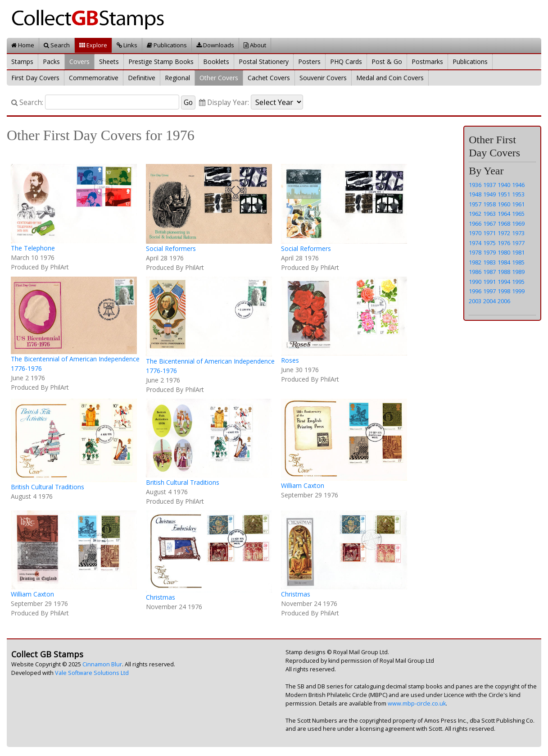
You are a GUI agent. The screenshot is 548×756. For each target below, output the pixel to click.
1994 (504, 282)
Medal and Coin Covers (390, 78)
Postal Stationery (264, 61)
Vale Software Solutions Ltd (92, 673)
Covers (79, 61)
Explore (93, 45)
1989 (518, 272)
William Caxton (303, 485)
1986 (475, 272)
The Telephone (33, 248)
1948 (475, 194)
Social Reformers (171, 248)
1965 (518, 214)
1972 (504, 233)
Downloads (215, 45)
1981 (518, 252)
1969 (518, 223)
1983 (489, 262)
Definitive (142, 78)
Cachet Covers (269, 78)
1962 (475, 214)
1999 (518, 291)
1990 (475, 282)
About (255, 45)
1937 (489, 185)
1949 (489, 194)
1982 (475, 262)
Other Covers (219, 78)
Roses (290, 360)
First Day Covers (35, 78)
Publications (167, 45)
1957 (475, 204)
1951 (504, 194)
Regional (177, 78)
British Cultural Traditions (48, 487)
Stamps (22, 61)
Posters (309, 61)
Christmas (161, 597)
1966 (475, 223)
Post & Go (387, 61)
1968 (504, 223)
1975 (489, 243)
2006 (504, 301)
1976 (504, 243)
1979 (489, 252)
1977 (518, 243)
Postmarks (427, 61)
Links (127, 45)
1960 (504, 204)
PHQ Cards (346, 61)
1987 (489, 272)
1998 (504, 291)
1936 (475, 185)
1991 (489, 282)
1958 (489, 204)
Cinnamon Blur (102, 664)
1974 (475, 243)
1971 (489, 233)
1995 (518, 282)
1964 (504, 214)
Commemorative (94, 78)
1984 (504, 262)
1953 (518, 194)
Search (57, 45)
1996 (475, 291)
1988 (504, 272)
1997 (489, 291)
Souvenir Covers (323, 78)
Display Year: (224, 102)
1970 (475, 233)
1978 (475, 252)
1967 (489, 223)
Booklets (216, 61)
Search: (27, 102)
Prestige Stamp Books (161, 61)
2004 (489, 301)
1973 (518, 233)
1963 (489, 214)
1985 (518, 262)
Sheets (109, 61)
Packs (51, 61)
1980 (504, 252)
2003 (475, 301)
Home (23, 45)
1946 (518, 185)
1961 (518, 204)
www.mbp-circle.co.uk (417, 704)
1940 (504, 185)
